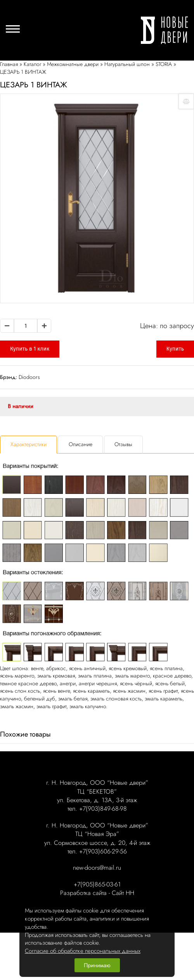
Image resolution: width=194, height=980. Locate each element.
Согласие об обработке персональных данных (83, 951)
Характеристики (29, 444)
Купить (175, 349)
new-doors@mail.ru (97, 868)
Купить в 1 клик (30, 349)
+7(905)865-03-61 (97, 884)
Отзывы (123, 444)
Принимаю (97, 965)
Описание (81, 444)
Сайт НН (123, 893)
